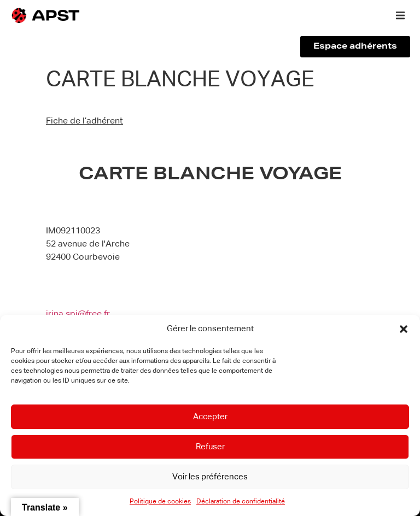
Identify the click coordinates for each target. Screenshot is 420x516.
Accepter (210, 417)
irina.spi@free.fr (78, 314)
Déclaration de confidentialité (241, 502)
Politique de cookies (160, 502)
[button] (404, 329)
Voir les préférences (210, 477)
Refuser (210, 447)
